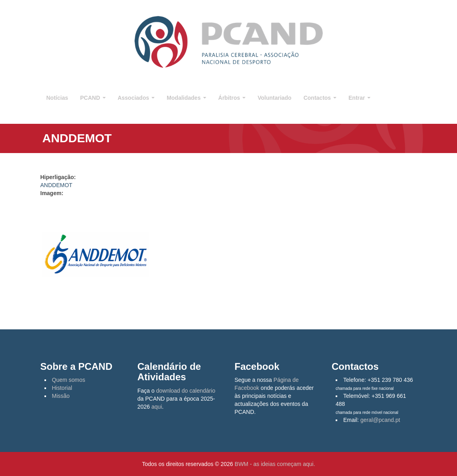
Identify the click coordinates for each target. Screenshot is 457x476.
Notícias (57, 98)
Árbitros (232, 98)
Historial (62, 388)
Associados (136, 98)
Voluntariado (275, 98)
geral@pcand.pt (380, 420)
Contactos (320, 98)
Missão (61, 396)
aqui (157, 407)
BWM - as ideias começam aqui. (275, 464)
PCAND (93, 98)
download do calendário (186, 391)
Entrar (359, 98)
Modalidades (186, 98)
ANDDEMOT (56, 185)
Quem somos (69, 380)
